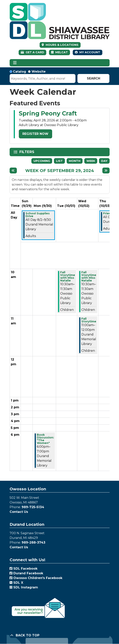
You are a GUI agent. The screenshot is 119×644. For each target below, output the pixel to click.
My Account (88, 52)
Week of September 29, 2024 (60, 171)
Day (104, 161)
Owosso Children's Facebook (36, 578)
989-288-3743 (33, 543)
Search (94, 78)
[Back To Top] (60, 635)
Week (91, 161)
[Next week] (106, 170)
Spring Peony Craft (48, 114)
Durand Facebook (26, 573)
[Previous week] (13, 170)
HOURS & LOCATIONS (62, 45)
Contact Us (19, 512)
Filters (27, 152)
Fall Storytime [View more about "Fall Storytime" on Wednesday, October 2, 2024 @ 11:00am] (89, 320)
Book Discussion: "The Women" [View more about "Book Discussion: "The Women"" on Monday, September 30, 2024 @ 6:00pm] (45, 439)
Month (75, 161)
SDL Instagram (24, 587)
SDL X (16, 583)
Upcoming (42, 161)
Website (39, 72)
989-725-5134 (33, 507)
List (59, 161)
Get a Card (32, 52)
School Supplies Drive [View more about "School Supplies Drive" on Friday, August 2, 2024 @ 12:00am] (38, 215)
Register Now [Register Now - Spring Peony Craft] (35, 134)
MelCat (59, 52)
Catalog (20, 72)
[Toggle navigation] (15, 63)
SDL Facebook (24, 569)
